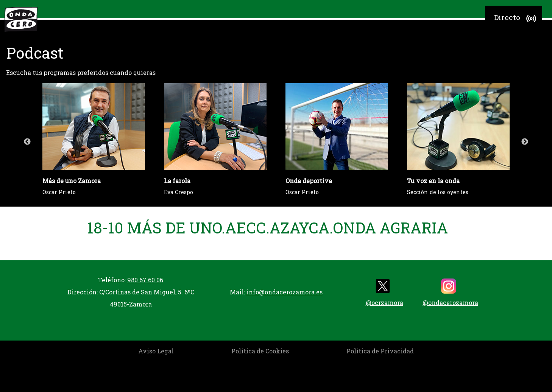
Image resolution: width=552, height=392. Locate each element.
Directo (516, 19)
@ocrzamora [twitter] (384, 292)
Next (525, 142)
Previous (27, 142)
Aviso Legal (156, 351)
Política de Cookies (260, 351)
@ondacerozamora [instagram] (450, 292)
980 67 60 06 (145, 280)
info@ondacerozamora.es (285, 292)
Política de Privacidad (380, 351)
